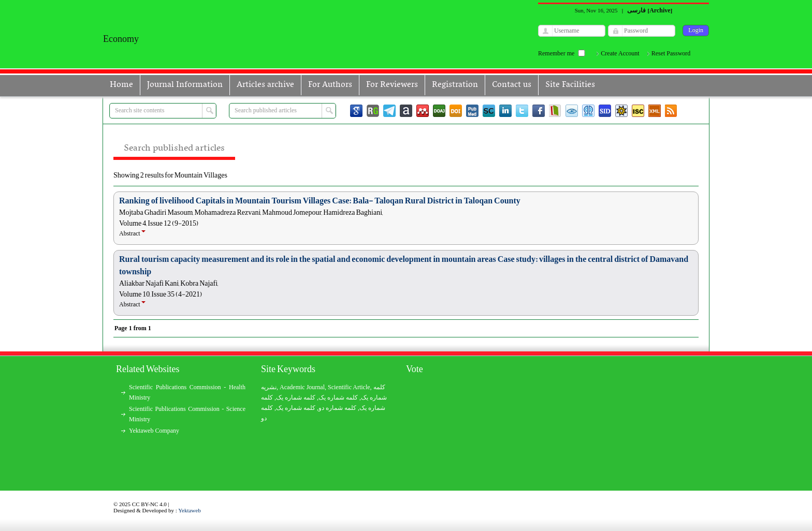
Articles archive (265, 85)
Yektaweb (190, 510)
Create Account (620, 53)
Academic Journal (302, 387)
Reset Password (671, 53)
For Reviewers (392, 85)
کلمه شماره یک (296, 397)
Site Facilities (570, 85)
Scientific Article (349, 387)
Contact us (512, 85)
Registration (455, 85)
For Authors (330, 85)
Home (121, 85)
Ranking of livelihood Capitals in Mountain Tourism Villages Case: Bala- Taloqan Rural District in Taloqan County (320, 201)
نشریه (269, 387)
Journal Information (185, 85)
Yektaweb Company (154, 431)
